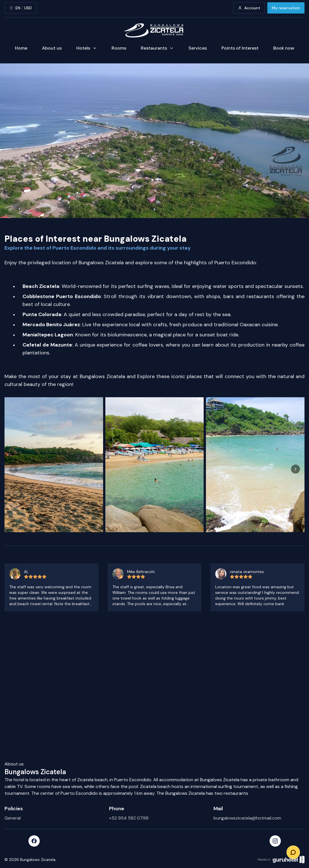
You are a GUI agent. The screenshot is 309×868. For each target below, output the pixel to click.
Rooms (119, 48)
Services (198, 48)
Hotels (87, 48)
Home (21, 48)
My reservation (286, 8)
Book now (284, 48)
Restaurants (157, 48)
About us (52, 48)
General (13, 818)
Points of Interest (240, 48)
